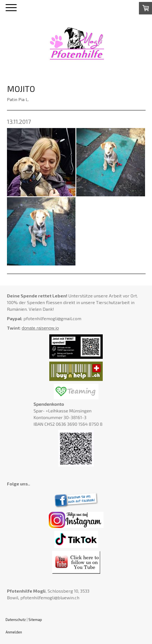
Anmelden (14, 632)
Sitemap (35, 620)
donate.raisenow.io (40, 328)
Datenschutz (16, 620)
